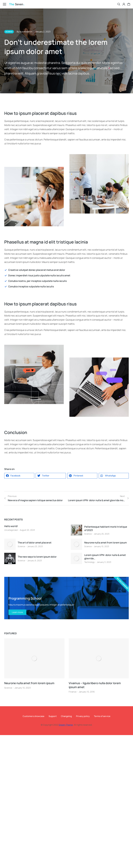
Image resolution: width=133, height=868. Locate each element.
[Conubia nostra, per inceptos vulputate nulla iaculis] (66, 281)
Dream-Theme (66, 725)
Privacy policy (83, 716)
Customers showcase (33, 716)
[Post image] (76, 530)
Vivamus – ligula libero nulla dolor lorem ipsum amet (95, 685)
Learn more (17, 612)
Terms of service (102, 716)
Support (53, 716)
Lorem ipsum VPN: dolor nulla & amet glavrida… (105, 557)
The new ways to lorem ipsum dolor (37, 557)
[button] (19, 476)
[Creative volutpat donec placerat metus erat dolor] (66, 270)
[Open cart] (129, 4)
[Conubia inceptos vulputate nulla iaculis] (66, 287)
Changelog (66, 716)
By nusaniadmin (25, 32)
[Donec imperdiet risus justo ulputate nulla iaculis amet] (66, 275)
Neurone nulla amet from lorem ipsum (106, 543)
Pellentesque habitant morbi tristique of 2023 (106, 528)
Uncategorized (11, 530)
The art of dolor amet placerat (35, 543)
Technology (89, 562)
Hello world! (11, 526)
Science (88, 534)
